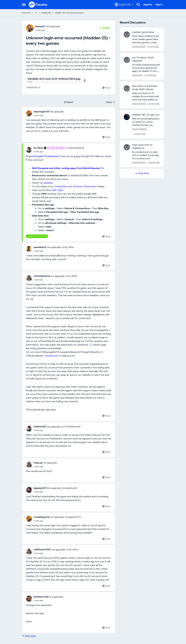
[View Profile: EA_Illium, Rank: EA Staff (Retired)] (29, 150)
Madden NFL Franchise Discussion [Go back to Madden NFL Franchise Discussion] (70, 13)
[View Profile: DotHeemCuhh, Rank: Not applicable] (29, 599)
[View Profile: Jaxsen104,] (127, 60)
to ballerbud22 (70, 488)
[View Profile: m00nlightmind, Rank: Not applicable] (29, 278)
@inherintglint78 (38, 156)
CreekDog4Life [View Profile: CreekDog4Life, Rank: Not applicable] (42, 517)
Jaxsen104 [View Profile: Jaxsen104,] (137, 75)
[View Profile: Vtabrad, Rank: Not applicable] (29, 465)
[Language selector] (124, 5)
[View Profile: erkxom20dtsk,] (127, 88)
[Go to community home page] (38, 5)
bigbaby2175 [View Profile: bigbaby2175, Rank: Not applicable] (40, 488)
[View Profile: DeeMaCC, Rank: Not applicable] (30, 28)
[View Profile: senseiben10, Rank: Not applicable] (29, 249)
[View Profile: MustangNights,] (127, 117)
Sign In (159, 5)
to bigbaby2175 (73, 517)
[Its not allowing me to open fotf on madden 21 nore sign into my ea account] (146, 155)
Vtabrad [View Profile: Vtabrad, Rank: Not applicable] (38, 463)
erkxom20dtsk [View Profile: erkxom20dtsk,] (139, 104)
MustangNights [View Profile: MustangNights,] (139, 129)
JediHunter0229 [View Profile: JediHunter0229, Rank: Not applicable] (42, 550)
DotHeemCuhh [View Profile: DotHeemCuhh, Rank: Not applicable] (41, 597)
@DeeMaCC (54, 156)
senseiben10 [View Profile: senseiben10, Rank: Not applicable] (40, 247)
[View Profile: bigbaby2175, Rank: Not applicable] (29, 490)
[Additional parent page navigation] (36, 13)
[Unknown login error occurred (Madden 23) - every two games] (49, 115)
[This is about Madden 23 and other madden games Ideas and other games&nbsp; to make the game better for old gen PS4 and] (146, 39)
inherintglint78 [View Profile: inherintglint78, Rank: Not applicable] (41, 112)
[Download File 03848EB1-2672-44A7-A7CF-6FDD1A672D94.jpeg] (85, 80)
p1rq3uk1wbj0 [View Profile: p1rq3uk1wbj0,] (139, 46)
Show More (29, 636)
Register (148, 5)
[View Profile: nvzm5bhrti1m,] (127, 147)
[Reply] (106, 88)
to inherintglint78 (75, 148)
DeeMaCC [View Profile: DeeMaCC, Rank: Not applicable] (40, 27)
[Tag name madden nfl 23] (34, 87)
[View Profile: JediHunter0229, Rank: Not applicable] (29, 551)
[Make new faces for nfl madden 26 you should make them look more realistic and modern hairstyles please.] (146, 97)
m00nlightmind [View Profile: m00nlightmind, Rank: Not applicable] (42, 276)
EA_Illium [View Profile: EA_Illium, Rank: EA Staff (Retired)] (38, 148)
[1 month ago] (152, 47)
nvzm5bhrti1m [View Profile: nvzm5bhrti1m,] (139, 162)
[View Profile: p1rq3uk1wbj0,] (127, 34)
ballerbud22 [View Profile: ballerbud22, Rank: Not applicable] (40, 427)
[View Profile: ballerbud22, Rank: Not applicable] (29, 428)
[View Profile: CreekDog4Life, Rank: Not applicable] (29, 519)
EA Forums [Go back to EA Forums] (26, 13)
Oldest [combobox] (110, 102)
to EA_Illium (68, 247)
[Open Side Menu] (24, 5)
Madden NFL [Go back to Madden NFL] (46, 13)
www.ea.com (52, 356)
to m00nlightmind (71, 427)
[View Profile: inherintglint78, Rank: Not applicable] (29, 113)
